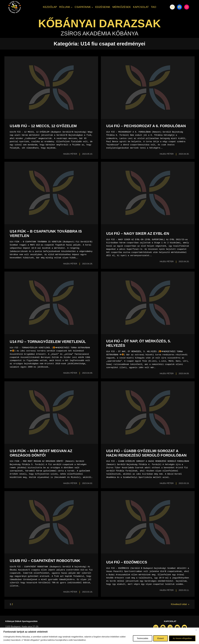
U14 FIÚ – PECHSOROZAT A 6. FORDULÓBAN (146, 126)
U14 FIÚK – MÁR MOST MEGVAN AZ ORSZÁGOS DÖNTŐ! (41, 453)
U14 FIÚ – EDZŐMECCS (127, 562)
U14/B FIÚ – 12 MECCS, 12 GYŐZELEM (43, 126)
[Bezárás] (196, 630)
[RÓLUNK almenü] (72, 7)
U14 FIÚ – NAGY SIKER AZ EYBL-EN (138, 233)
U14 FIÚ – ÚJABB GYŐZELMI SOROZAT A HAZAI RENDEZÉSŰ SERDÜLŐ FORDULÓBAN (146, 453)
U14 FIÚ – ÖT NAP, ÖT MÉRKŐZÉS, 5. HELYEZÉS (139, 343)
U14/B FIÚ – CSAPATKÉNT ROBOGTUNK (45, 561)
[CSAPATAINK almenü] (92, 7)
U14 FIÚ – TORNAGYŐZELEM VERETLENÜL (48, 342)
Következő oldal (180, 604)
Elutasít (161, 638)
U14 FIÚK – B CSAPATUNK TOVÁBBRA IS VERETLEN (46, 233)
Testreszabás (143, 638)
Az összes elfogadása (182, 638)
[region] (100, 636)
